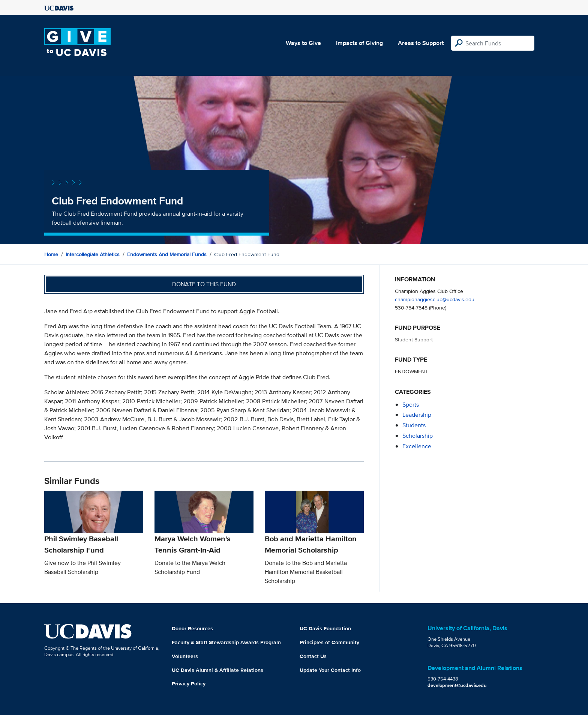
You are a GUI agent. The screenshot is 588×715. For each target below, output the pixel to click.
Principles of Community (329, 642)
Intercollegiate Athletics (93, 254)
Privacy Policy (189, 683)
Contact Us (313, 656)
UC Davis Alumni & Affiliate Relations (217, 670)
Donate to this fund (204, 284)
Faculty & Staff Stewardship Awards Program (226, 642)
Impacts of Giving (359, 43)
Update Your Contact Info (330, 670)
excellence (417, 446)
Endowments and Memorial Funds (167, 254)
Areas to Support (421, 43)
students (414, 425)
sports (411, 405)
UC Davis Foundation (325, 628)
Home (51, 254)
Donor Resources (192, 628)
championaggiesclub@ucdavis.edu (435, 299)
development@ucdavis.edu (457, 685)
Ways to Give (303, 43)
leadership (417, 415)
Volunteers (185, 656)
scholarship (418, 436)
